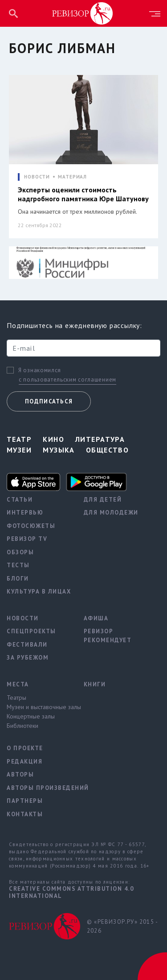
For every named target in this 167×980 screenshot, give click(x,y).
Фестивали (27, 645)
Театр (19, 439)
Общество (108, 450)
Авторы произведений (39, 788)
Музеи (19, 450)
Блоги (18, 579)
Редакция (24, 762)
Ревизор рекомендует (108, 636)
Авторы (20, 774)
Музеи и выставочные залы (39, 707)
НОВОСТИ (37, 177)
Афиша (96, 618)
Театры (16, 698)
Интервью (25, 513)
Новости (23, 618)
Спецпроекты (31, 631)
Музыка (59, 450)
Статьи (20, 500)
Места (18, 684)
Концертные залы (31, 716)
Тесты (18, 565)
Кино (53, 439)
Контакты (25, 814)
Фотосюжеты (31, 526)
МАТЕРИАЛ (72, 177)
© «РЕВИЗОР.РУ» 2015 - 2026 (122, 926)
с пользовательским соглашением (67, 380)
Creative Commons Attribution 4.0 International (71, 892)
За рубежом (28, 658)
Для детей (103, 500)
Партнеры (25, 801)
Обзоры (20, 552)
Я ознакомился (40, 370)
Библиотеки (22, 726)
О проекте (25, 748)
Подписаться (49, 401)
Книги (95, 684)
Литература (100, 439)
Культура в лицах (39, 592)
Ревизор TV (27, 539)
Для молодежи (111, 513)
